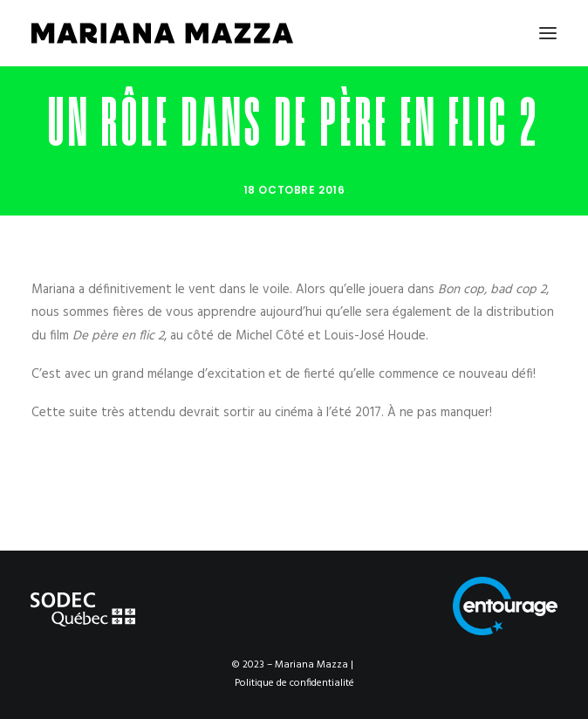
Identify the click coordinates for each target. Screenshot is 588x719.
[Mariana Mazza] (162, 33)
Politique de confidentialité (294, 683)
